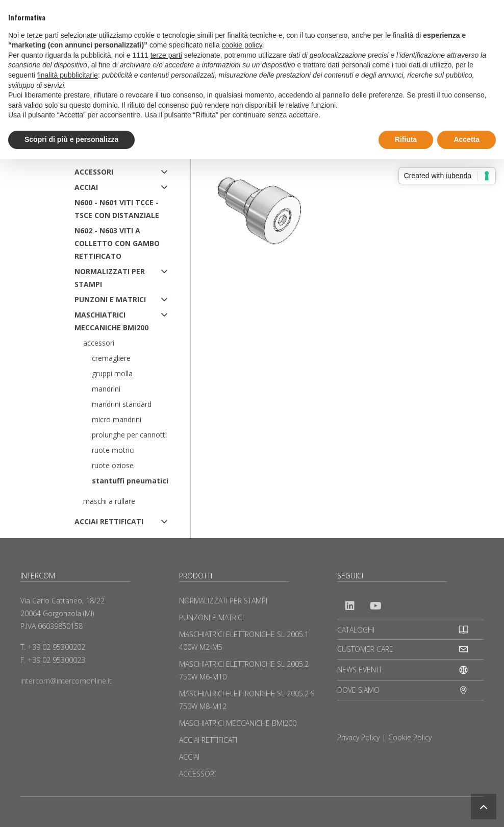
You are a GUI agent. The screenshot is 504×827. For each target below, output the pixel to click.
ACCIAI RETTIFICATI (109, 521)
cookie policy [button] (242, 45)
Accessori (99, 343)
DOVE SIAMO (358, 690)
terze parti (166, 55)
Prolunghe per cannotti (129, 435)
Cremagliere (111, 358)
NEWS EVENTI (359, 670)
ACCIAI (86, 187)
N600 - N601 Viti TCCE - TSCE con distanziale (117, 209)
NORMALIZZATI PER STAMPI (110, 278)
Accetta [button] (467, 139)
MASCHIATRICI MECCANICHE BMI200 (111, 321)
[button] (484, 807)
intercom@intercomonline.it (66, 681)
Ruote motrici (113, 450)
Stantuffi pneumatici (130, 481)
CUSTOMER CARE (365, 649)
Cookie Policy (410, 737)
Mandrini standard (122, 404)
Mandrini (106, 389)
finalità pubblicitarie (68, 75)
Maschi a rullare (109, 501)
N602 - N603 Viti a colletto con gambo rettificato (117, 243)
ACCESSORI (94, 172)
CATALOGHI (356, 630)
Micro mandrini (117, 419)
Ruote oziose (113, 465)
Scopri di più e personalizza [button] (71, 139)
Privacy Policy (358, 737)
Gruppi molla (112, 373)
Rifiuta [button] (406, 139)
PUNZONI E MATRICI (110, 299)
